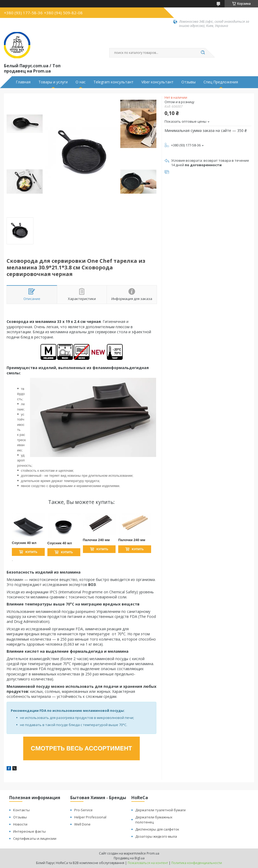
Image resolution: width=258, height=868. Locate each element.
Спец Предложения (221, 82)
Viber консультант (157, 82)
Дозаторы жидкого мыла (156, 836)
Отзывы (188, 82)
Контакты (21, 810)
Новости (20, 824)
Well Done (82, 824)
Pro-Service (83, 810)
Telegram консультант (113, 82)
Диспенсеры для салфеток (157, 829)
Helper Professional (90, 817)
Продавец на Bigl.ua (129, 858)
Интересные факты (29, 831)
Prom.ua (153, 853)
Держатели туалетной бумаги (160, 810)
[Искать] (203, 53)
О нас (81, 82)
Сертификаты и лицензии (35, 838)
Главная (23, 82)
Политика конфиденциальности (197, 863)
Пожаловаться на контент (148, 863)
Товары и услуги (53, 82)
